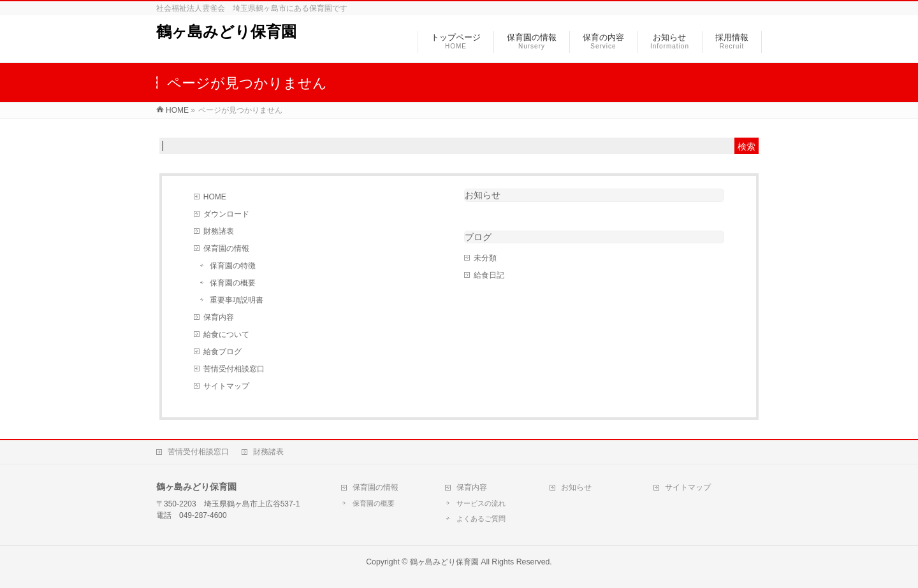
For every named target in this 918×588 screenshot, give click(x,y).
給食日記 (489, 275)
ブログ (478, 237)
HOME (215, 197)
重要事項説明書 (237, 300)
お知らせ (483, 195)
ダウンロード (226, 214)
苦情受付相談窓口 (234, 369)
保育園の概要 (233, 283)
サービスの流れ (481, 503)
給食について (226, 334)
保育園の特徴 (233, 266)
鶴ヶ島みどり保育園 (226, 32)
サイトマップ (226, 386)
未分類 (485, 258)
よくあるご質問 (481, 519)
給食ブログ (222, 352)
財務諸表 (219, 231)
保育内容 (219, 317)
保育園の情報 (226, 248)
